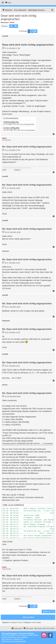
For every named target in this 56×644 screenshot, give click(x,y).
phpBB (12, 635)
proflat (7, 639)
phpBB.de (24, 637)
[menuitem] (8, 3)
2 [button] (32, 31)
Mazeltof (17, 639)
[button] (36, 31)
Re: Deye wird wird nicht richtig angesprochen (27, 147)
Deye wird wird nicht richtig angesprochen (19, 17)
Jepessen (6, 251)
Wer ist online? (29, 617)
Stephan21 (6, 321)
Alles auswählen (16, 505)
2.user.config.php (11, 128)
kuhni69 (5, 36)
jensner (5, 385)
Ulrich (12, 22)
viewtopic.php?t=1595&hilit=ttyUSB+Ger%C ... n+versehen (28, 443)
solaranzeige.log (11, 122)
